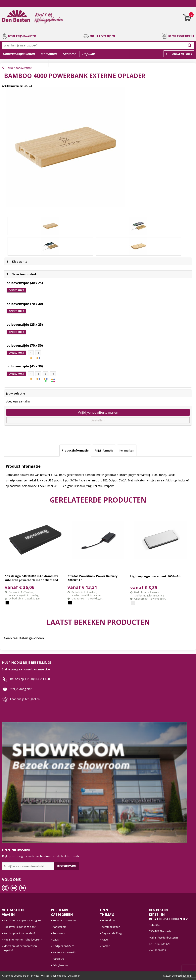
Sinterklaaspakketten (19, 54)
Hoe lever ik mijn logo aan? (20, 927)
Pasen (105, 940)
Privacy (35, 976)
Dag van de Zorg (112, 933)
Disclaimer (74, 976)
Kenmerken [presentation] (127, 450)
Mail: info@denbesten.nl (164, 938)
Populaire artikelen (64, 920)
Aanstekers (60, 927)
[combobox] (94, 45)
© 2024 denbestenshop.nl (178, 976)
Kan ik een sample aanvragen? (22, 920)
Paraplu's (58, 959)
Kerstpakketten (111, 927)
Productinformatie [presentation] (75, 450)
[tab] (75, 451)
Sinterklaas (108, 920)
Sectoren (70, 54)
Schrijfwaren (60, 965)
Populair (89, 54)
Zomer (106, 946)
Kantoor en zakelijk (64, 952)
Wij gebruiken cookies (54, 976)
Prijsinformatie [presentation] (104, 450)
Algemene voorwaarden (16, 976)
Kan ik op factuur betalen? (19, 933)
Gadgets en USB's (63, 946)
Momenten (49, 54)
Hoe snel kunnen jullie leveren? (23, 940)
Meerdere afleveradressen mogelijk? (19, 948)
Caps (56, 940)
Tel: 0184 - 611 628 (160, 944)
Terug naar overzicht (19, 68)
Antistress (59, 933)
